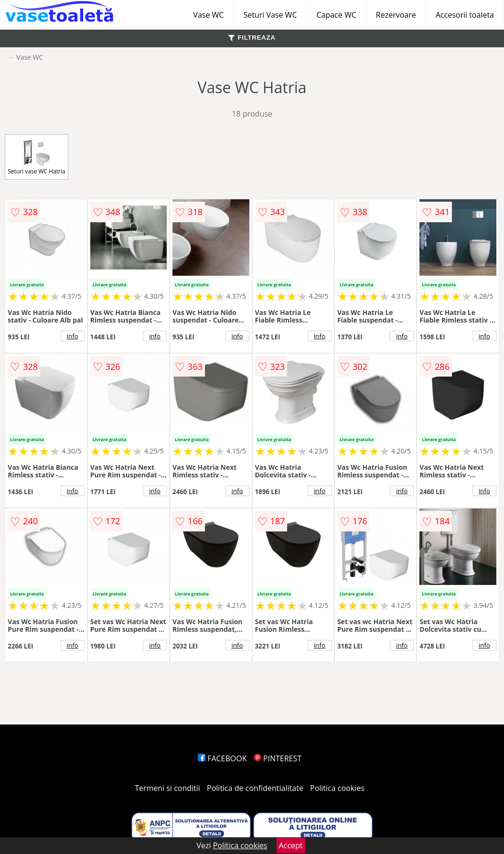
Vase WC (208, 15)
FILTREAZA (252, 38)
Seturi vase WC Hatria (36, 157)
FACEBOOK (222, 758)
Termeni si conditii (167, 788)
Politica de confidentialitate (255, 788)
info (73, 336)
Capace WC (336, 15)
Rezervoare (396, 15)
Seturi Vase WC (270, 15)
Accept (291, 845)
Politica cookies (337, 788)
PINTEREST (278, 758)
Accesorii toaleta (465, 15)
